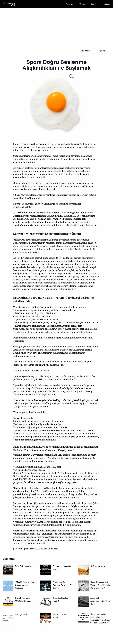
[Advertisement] (56, 27)
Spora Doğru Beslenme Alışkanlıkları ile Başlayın (37, 549)
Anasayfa (70, 4)
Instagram (106, 4)
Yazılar (82, 4)
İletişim (94, 4)
